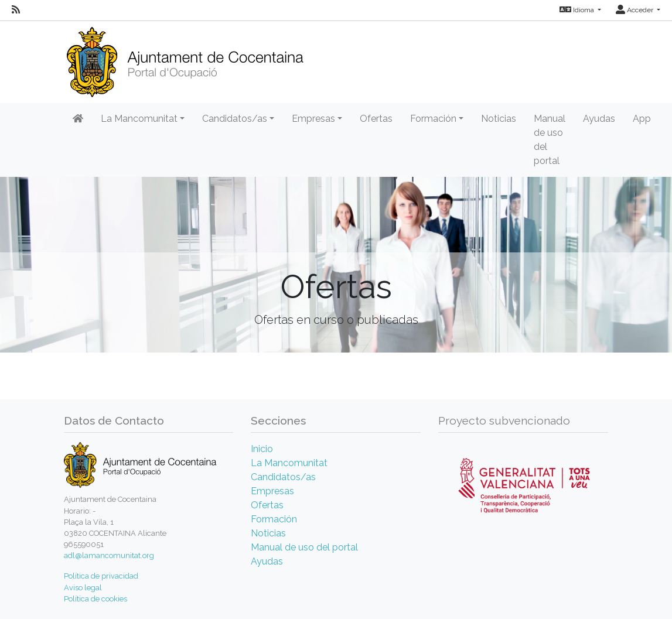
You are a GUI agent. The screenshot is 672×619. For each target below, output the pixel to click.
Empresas (272, 491)
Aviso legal (83, 588)
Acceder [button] (635, 10)
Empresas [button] (313, 119)
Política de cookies (95, 599)
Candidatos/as (283, 477)
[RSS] (16, 10)
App (642, 119)
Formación (274, 519)
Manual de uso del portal (550, 140)
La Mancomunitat (289, 463)
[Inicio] (185, 58)
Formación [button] (433, 119)
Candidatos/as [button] (235, 119)
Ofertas (376, 119)
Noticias (499, 119)
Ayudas (599, 119)
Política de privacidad (101, 576)
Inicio (262, 449)
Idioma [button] (578, 10)
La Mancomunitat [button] (139, 119)
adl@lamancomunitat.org (109, 555)
